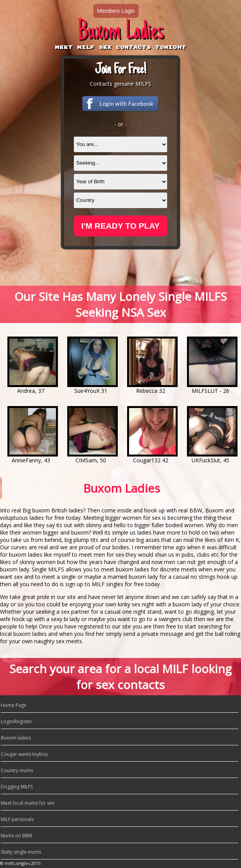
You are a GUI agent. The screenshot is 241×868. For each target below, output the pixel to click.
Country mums (17, 770)
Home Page (14, 705)
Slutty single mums (21, 852)
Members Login (116, 11)
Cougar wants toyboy (24, 754)
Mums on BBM (17, 836)
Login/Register (17, 721)
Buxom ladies (16, 738)
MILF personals (17, 819)
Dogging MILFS (17, 787)
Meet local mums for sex (28, 803)
